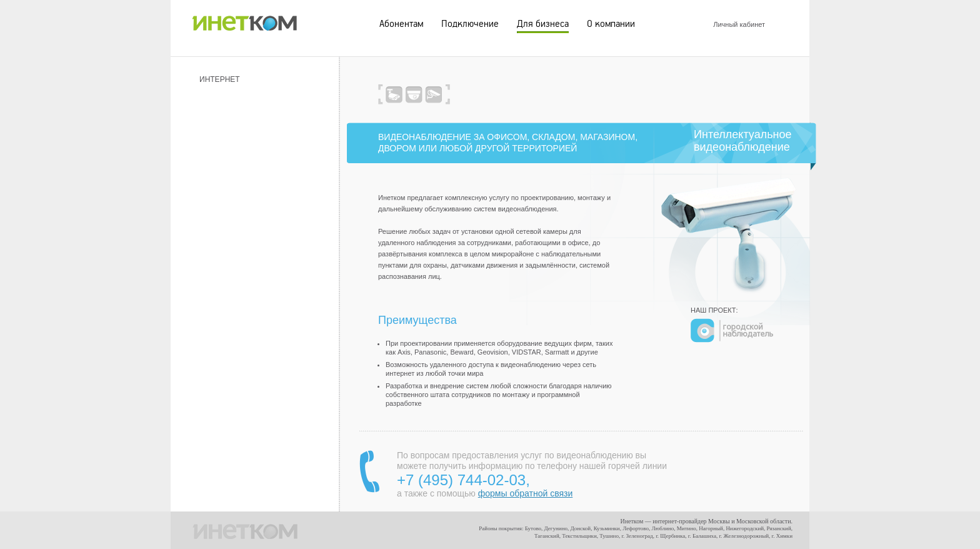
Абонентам (401, 24)
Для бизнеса (543, 24)
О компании (611, 24)
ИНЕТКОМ (244, 20)
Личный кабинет (739, 24)
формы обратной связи (525, 493)
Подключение (470, 24)
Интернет (220, 79)
